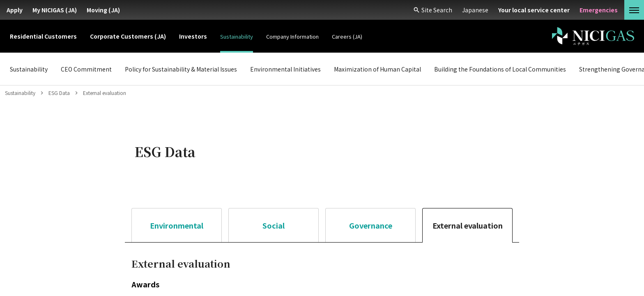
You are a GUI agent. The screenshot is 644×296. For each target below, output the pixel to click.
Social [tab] (274, 225)
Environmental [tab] (177, 225)
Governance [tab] (371, 225)
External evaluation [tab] (468, 225)
